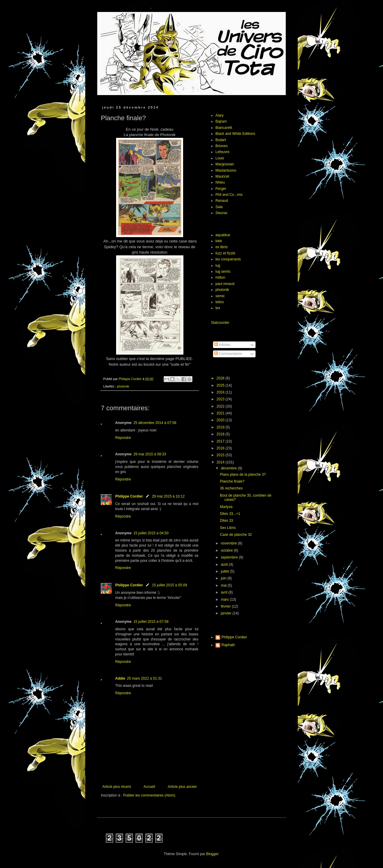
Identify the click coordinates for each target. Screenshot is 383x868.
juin (224, 578)
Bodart (221, 140)
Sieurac (222, 213)
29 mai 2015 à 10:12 (168, 496)
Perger (221, 189)
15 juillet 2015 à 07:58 (151, 622)
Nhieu (220, 182)
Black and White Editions (235, 134)
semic (220, 296)
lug (218, 266)
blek (219, 241)
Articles (222, 345)
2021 (221, 413)
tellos (220, 302)
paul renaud (225, 284)
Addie (120, 678)
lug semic (223, 271)
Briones (222, 146)
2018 (221, 434)
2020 (221, 420)
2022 (221, 406)
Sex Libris (228, 528)
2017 (221, 441)
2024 (221, 392)
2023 (221, 399)
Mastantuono (226, 170)
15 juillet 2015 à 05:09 (170, 585)
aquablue (223, 235)
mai (224, 585)
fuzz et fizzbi (225, 253)
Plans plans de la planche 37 (243, 475)
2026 (221, 378)
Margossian (225, 164)
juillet (225, 571)
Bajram (221, 121)
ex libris (222, 247)
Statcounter (220, 323)
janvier (227, 613)
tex (218, 308)
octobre (227, 550)
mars (225, 599)
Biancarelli (224, 128)
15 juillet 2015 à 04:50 (151, 533)
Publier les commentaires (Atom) (149, 795)
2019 (221, 427)
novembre (229, 543)
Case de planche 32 (236, 535)
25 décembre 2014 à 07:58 (155, 423)
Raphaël (228, 645)
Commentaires (228, 354)
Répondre (123, 438)
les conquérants (228, 259)
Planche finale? (232, 481)
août (225, 565)
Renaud (222, 201)
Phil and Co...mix (229, 195)
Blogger (212, 854)
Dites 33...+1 (230, 514)
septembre (230, 557)
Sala (219, 207)
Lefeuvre (222, 152)
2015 (221, 455)
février (226, 606)
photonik (123, 386)
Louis (220, 158)
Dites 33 (227, 521)
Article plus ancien (182, 787)
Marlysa (226, 507)
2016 (221, 448)
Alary (219, 115)
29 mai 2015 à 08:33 (150, 454)
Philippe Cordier (129, 496)
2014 (221, 462)
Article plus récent (117, 787)
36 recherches (231, 488)
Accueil (149, 787)
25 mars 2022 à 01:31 (144, 678)
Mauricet (222, 176)
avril (225, 592)
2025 (221, 385)
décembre (229, 468)
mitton (220, 277)
